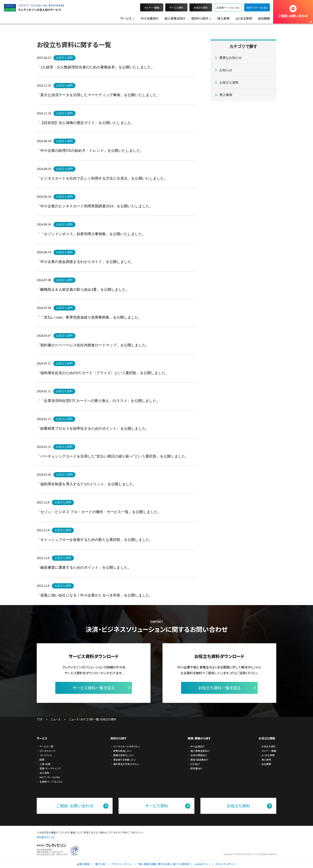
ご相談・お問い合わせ (293, 16)
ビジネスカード (47, 751)
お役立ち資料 (201, 7)
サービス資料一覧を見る (94, 688)
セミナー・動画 (152, 7)
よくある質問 (244, 18)
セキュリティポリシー (226, 864)
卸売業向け (196, 768)
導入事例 (223, 18)
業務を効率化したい (123, 755)
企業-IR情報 (83, 864)
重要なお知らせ (231, 58)
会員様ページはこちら (228, 7)
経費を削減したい (122, 751)
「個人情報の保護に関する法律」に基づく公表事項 (163, 864)
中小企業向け (150, 18)
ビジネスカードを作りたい (127, 746)
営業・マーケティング (50, 768)
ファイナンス (46, 755)
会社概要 (264, 18)
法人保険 (44, 773)
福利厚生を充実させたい (126, 764)
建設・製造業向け (199, 760)
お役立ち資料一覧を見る (219, 688)
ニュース (56, 719)
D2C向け (195, 764)
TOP (40, 719)
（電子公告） (100, 864)
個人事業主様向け (200, 751)
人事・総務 (45, 764)
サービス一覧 (46, 746)
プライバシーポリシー (122, 864)
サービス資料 (176, 7)
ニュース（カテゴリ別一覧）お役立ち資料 (92, 719)
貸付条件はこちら (46, 837)
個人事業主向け (175, 18)
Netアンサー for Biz (257, 7)
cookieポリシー (202, 864)
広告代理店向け (199, 755)
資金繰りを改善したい (124, 760)
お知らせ (226, 70)
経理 (42, 760)
